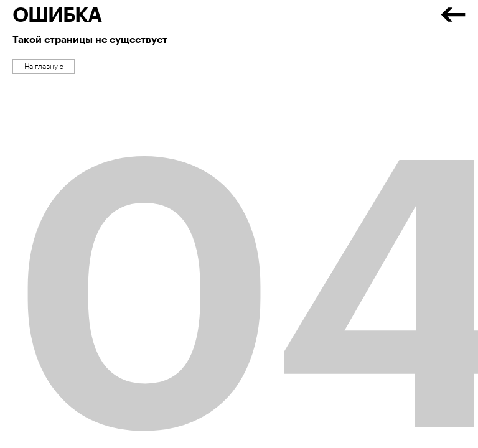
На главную (44, 67)
